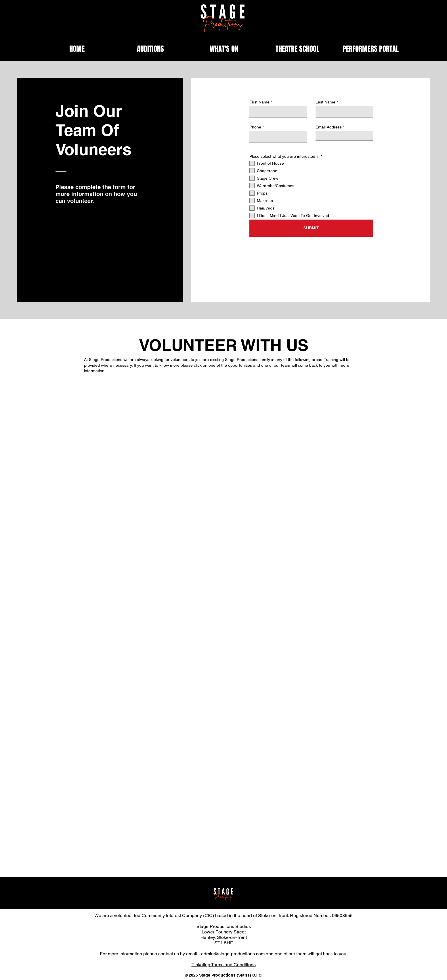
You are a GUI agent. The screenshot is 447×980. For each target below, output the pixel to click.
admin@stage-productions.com (233, 954)
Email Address (329, 127)
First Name (259, 102)
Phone (255, 127)
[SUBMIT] (311, 228)
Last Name (325, 102)
